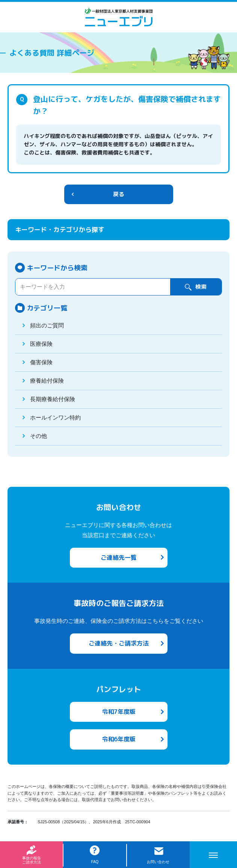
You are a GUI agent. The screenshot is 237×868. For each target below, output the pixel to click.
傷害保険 (41, 362)
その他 (38, 436)
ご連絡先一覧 (119, 557)
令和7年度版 (119, 712)
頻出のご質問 (47, 325)
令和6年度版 (119, 739)
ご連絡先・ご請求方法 (119, 643)
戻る (119, 194)
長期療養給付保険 (53, 399)
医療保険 (41, 344)
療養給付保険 (47, 381)
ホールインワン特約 (55, 417)
